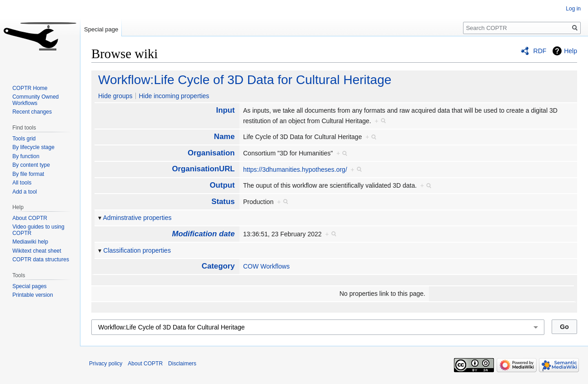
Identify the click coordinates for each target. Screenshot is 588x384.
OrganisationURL (204, 169)
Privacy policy (106, 364)
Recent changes (32, 112)
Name (224, 137)
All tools (22, 183)
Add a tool (25, 192)
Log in (573, 9)
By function (26, 156)
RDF (540, 51)
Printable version (32, 295)
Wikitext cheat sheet (37, 251)
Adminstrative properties (137, 218)
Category (218, 266)
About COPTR (30, 218)
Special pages (29, 286)
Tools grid (24, 139)
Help (571, 51)
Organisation (211, 153)
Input (226, 110)
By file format (28, 174)
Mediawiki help (30, 242)
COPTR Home (30, 88)
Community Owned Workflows (35, 100)
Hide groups (115, 96)
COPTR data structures (41, 259)
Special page (101, 29)
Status (223, 202)
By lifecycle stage (33, 147)
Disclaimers (182, 364)
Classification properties (137, 250)
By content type (31, 165)
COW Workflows (266, 266)
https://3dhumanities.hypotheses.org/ (295, 170)
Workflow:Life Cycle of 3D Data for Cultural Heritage (245, 80)
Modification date (204, 234)
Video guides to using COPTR (38, 230)
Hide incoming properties (174, 96)
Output (222, 185)
